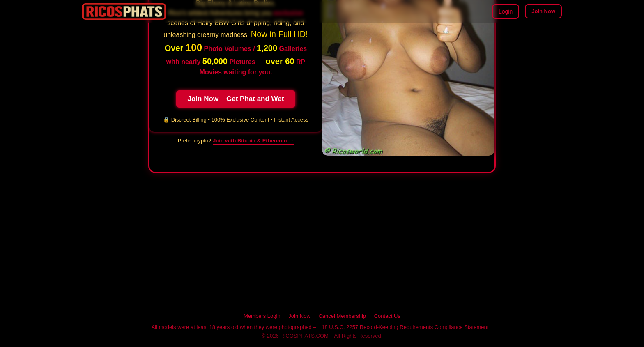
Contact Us (387, 316)
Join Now (543, 11)
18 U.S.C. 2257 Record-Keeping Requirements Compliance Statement (405, 327)
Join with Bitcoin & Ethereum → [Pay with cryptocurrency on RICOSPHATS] (253, 141)
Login (506, 11)
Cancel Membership (342, 316)
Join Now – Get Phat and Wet (236, 99)
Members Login (262, 316)
